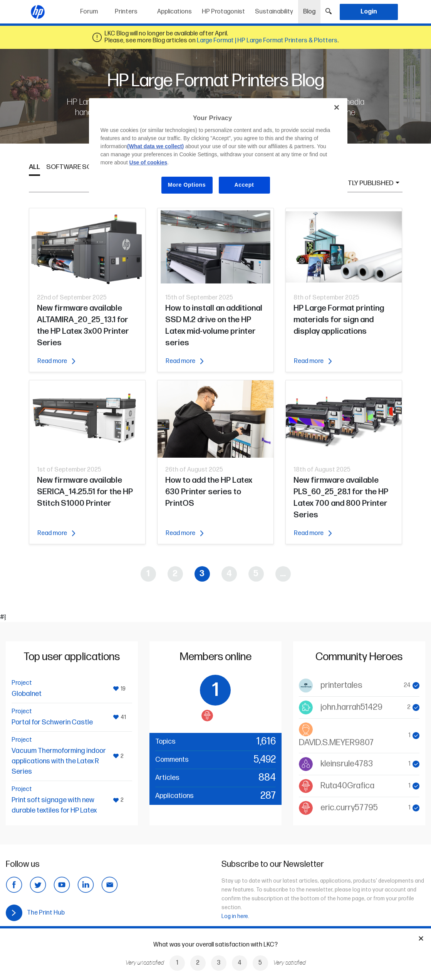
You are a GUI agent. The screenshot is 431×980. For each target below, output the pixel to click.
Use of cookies (148, 162)
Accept (244, 185)
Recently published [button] (360, 183)
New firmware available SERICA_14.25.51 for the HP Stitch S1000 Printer (85, 492)
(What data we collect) (155, 146)
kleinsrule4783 (347, 764)
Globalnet (27, 694)
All (34, 167)
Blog (312, 9)
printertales (341, 685)
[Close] (337, 107)
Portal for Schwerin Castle (52, 722)
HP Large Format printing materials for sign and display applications (339, 320)
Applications (174, 12)
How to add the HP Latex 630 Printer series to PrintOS (209, 492)
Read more (56, 361)
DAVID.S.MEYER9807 (336, 743)
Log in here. (235, 916)
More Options (187, 185)
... (283, 574)
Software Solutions (82, 167)
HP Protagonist (223, 12)
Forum (89, 12)
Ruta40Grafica (347, 786)
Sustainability (274, 12)
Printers (126, 12)
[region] (218, 152)
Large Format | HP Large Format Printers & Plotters (267, 41)
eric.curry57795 (349, 808)
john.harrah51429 (351, 707)
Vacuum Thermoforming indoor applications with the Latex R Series (59, 761)
